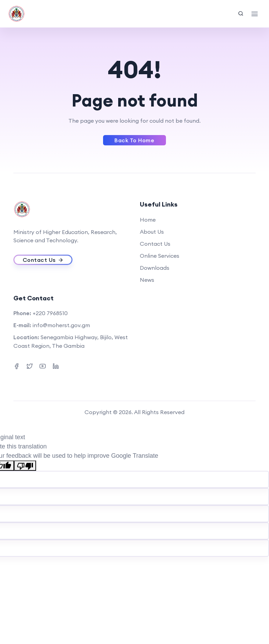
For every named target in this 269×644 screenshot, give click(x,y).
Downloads (155, 268)
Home (148, 220)
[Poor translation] (25, 466)
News (147, 280)
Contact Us (155, 244)
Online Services (160, 256)
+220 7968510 (50, 313)
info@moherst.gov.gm (61, 325)
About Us (152, 232)
